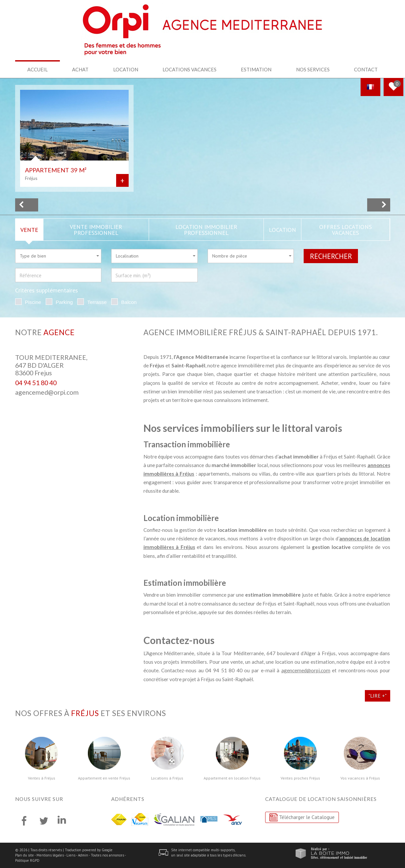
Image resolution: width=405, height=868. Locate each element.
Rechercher (331, 256)
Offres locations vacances (345, 230)
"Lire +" (378, 696)
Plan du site (25, 855)
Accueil (38, 69)
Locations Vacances (190, 69)
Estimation (256, 69)
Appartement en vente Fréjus (104, 778)
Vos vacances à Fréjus (360, 778)
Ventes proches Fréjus (300, 778)
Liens (71, 855)
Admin (83, 855)
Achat (80, 69)
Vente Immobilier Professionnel (96, 230)
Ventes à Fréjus (42, 778)
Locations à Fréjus (167, 778)
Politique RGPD (27, 860)
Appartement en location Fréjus (232, 778)
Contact (366, 69)
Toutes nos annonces (107, 855)
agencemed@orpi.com (47, 392)
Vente (29, 230)
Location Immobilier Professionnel (206, 230)
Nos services (313, 69)
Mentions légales (50, 855)
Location (126, 69)
